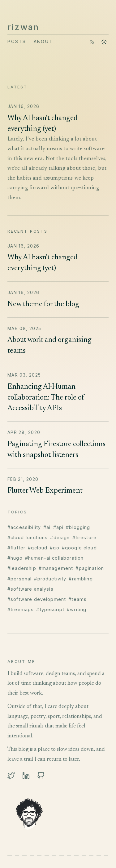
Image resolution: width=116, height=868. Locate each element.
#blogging (78, 527)
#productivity (50, 579)
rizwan (23, 27)
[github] (41, 776)
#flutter (16, 548)
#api (58, 527)
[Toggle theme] (104, 42)
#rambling (81, 579)
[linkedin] (26, 776)
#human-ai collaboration (54, 558)
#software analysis (30, 589)
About (43, 42)
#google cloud (79, 548)
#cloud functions (28, 537)
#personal (19, 579)
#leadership (22, 568)
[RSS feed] (92, 42)
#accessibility (24, 527)
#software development (37, 599)
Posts (17, 42)
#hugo (15, 558)
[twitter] (11, 776)
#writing (77, 609)
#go (54, 548)
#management (56, 568)
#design (60, 537)
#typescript (50, 609)
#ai (47, 527)
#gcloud (38, 548)
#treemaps (21, 609)
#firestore (85, 537)
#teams (77, 599)
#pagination (90, 568)
